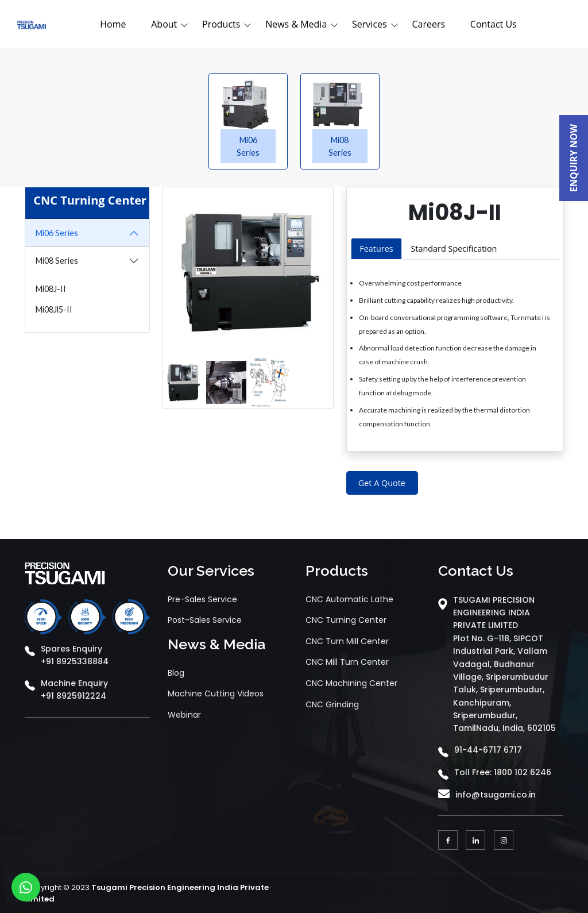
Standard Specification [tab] (454, 249)
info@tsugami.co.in (496, 795)
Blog (176, 673)
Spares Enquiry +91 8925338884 (75, 655)
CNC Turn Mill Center (347, 641)
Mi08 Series (57, 261)
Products (221, 24)
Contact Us (494, 24)
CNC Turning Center (346, 620)
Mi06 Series (57, 233)
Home (113, 24)
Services (370, 24)
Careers (428, 24)
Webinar (184, 715)
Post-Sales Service (205, 620)
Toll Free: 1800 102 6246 (503, 772)
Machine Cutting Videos (216, 694)
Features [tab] (376, 249)
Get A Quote (382, 483)
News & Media (296, 24)
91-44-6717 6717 (488, 750)
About (164, 24)
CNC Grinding (332, 704)
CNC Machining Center (351, 683)
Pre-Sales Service (202, 599)
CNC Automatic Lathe (349, 599)
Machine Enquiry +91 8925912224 (74, 689)
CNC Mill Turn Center (347, 662)
